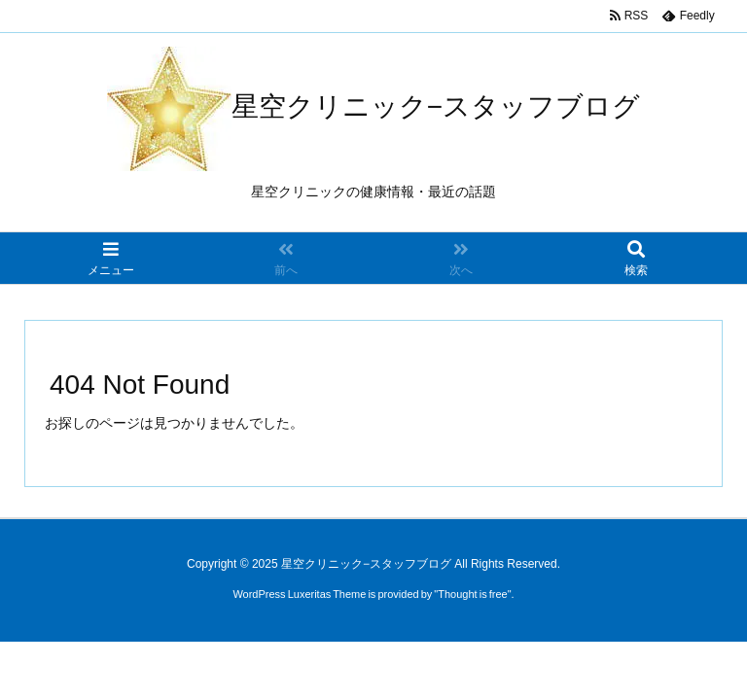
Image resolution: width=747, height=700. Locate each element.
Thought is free (472, 594)
